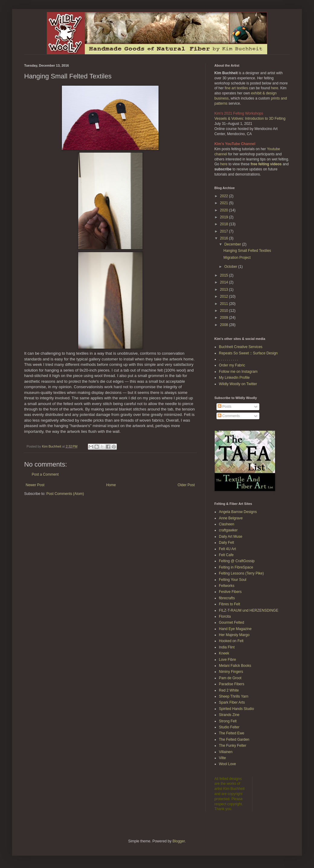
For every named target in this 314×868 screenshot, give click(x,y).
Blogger (179, 841)
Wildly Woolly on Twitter (238, 384)
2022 (225, 196)
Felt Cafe (226, 555)
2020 (225, 210)
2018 (225, 224)
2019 (225, 217)
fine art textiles (236, 88)
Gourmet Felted (231, 622)
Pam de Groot (230, 678)
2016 (225, 238)
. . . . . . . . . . (228, 359)
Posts (224, 407)
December (233, 244)
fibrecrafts (227, 598)
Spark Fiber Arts (232, 702)
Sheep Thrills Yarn (234, 696)
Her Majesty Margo (234, 635)
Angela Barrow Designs (238, 512)
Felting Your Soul (233, 580)
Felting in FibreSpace (236, 567)
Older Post (186, 485)
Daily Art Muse (231, 537)
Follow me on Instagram (238, 372)
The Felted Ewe (232, 733)
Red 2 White (229, 690)
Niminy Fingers (231, 672)
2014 (225, 282)
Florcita (225, 616)
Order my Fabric (232, 365)
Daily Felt (226, 543)
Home (111, 485)
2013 (225, 290)
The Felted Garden (234, 740)
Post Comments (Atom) (65, 494)
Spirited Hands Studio (236, 709)
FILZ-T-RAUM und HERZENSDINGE (249, 610)
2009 (225, 318)
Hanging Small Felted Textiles (247, 251)
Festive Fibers (230, 592)
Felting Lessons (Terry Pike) (241, 573)
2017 (225, 231)
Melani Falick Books (235, 666)
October (231, 267)
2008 (225, 325)
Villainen (226, 752)
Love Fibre (227, 660)
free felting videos (266, 164)
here (274, 88)
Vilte (222, 758)
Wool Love (227, 764)
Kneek (224, 653)
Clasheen (227, 524)
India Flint (227, 647)
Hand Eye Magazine (235, 629)
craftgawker (228, 530)
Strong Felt (228, 721)
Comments (229, 416)
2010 (225, 311)
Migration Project (237, 258)
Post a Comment (45, 474)
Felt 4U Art (227, 549)
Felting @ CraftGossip (237, 561)
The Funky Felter (233, 746)
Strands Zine (229, 715)
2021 (225, 203)
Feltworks (227, 586)
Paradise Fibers (232, 684)
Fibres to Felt (229, 604)
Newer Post (35, 485)
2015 (225, 275)
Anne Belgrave (231, 518)
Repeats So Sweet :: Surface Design (248, 353)
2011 (225, 304)
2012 (225, 296)
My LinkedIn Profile (234, 378)
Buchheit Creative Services (241, 347)
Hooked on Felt (231, 641)
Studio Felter (229, 727)
